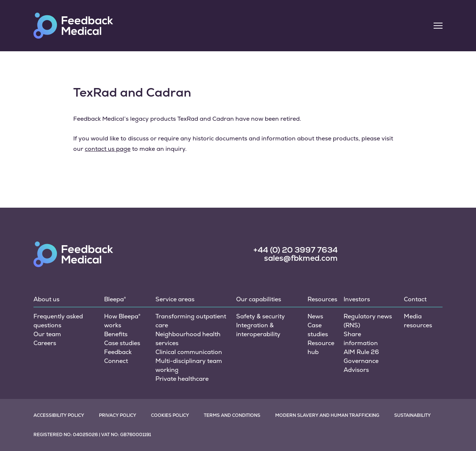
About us (46, 299)
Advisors (356, 370)
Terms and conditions (232, 415)
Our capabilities (259, 299)
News (315, 316)
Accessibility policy (59, 415)
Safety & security (260, 316)
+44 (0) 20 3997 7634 (295, 250)
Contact (415, 299)
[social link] (364, 253)
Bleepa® (115, 299)
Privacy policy (118, 415)
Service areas (175, 299)
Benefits (116, 334)
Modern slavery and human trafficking (327, 415)
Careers (45, 343)
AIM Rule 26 (361, 352)
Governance (361, 361)
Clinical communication (189, 352)
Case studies (122, 343)
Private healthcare (182, 379)
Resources (322, 299)
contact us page (108, 149)
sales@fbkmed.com (301, 258)
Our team (47, 334)
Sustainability (412, 415)
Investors (357, 299)
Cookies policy (170, 415)
